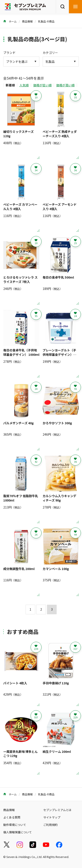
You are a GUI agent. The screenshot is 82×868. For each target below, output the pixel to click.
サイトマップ (52, 817)
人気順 (24, 85)
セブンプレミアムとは (57, 810)
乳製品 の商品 (46, 21)
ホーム (10, 21)
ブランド (9, 53)
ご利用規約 (50, 825)
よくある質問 (12, 817)
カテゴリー (50, 53)
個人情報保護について (17, 832)
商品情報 (27, 21)
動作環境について (15, 825)
